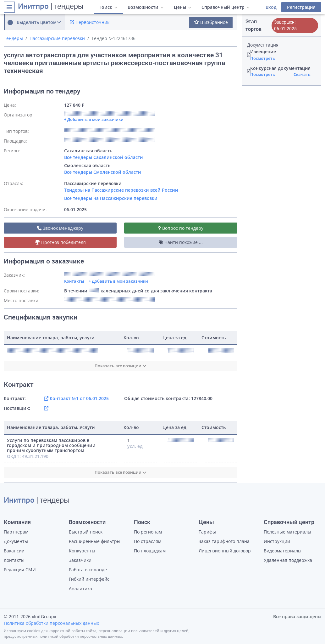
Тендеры (13, 38)
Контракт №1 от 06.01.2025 (76, 398)
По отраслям (148, 541)
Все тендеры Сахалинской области (104, 157)
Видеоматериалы (283, 551)
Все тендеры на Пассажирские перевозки (111, 198)
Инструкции (277, 541)
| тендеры (51, 7)
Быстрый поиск (86, 532)
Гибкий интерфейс (89, 579)
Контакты (74, 281)
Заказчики (80, 560)
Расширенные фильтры (95, 541)
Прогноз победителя (60, 242)
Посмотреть (263, 58)
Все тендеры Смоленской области (103, 172)
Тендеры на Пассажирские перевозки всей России (121, 190)
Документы (16, 541)
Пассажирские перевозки (57, 38)
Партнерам (16, 532)
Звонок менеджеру (60, 228)
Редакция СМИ (20, 570)
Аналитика (80, 588)
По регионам (148, 532)
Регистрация (301, 7)
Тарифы (207, 532)
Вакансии (14, 551)
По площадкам (150, 551)
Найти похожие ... (181, 242)
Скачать (302, 74)
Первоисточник (90, 22)
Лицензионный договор (225, 551)
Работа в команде (88, 570)
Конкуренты (82, 551)
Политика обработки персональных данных (51, 623)
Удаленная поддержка (288, 560)
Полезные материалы (287, 532)
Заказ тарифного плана (224, 541)
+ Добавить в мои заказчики (118, 281)
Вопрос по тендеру (181, 228)
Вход (271, 7)
